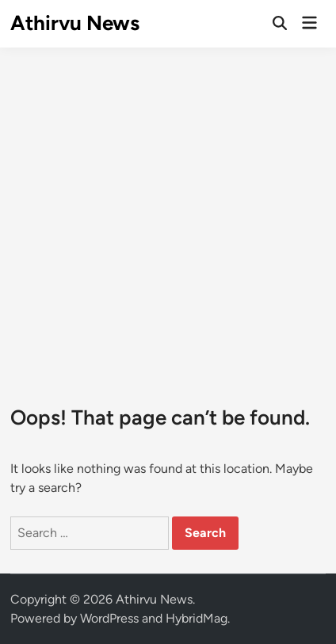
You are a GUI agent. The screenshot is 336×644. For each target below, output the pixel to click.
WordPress (109, 618)
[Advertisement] (168, 214)
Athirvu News (75, 23)
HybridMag (197, 618)
